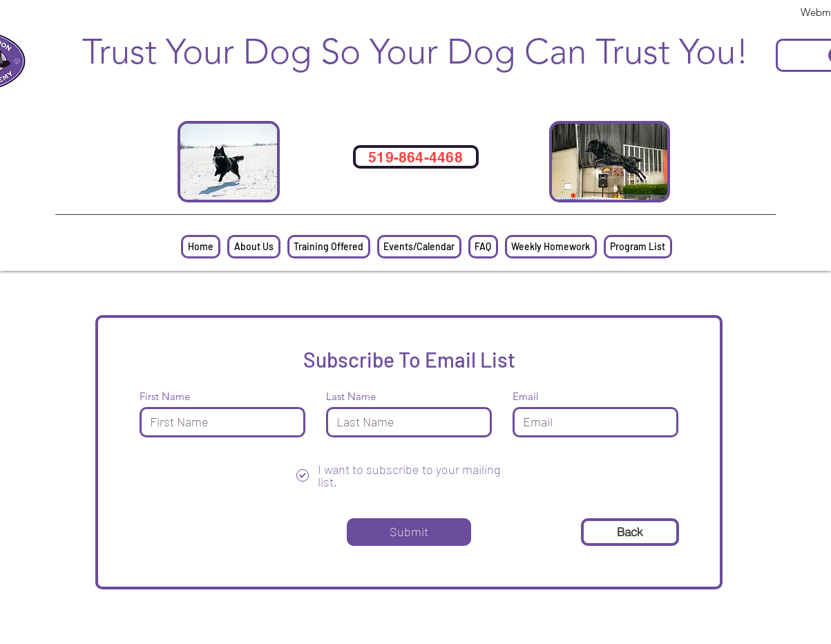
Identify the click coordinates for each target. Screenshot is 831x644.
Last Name (351, 396)
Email (526, 396)
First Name (165, 396)
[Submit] (409, 532)
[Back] (630, 532)
